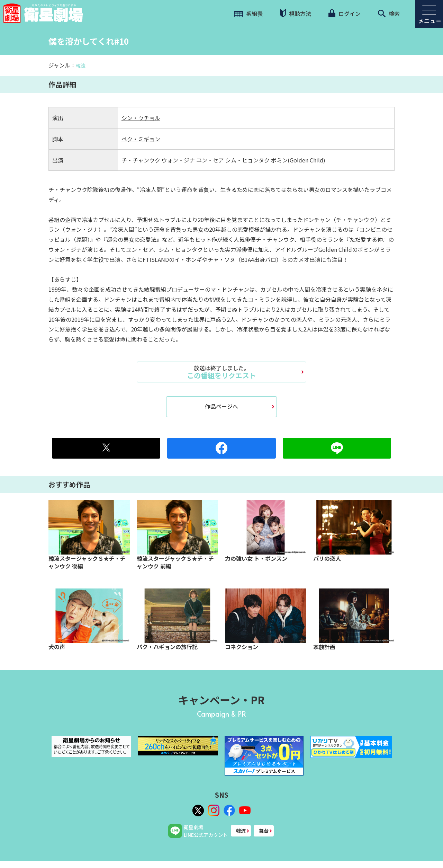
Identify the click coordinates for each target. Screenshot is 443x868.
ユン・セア (210, 160)
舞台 (264, 831)
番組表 (248, 14)
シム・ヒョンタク (247, 160)
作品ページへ (221, 406)
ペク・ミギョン (141, 139)
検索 (389, 14)
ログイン (344, 14)
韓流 (81, 65)
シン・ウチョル (141, 118)
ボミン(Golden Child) (298, 160)
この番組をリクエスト (221, 372)
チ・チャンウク (141, 160)
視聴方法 (296, 13)
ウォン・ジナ (178, 160)
